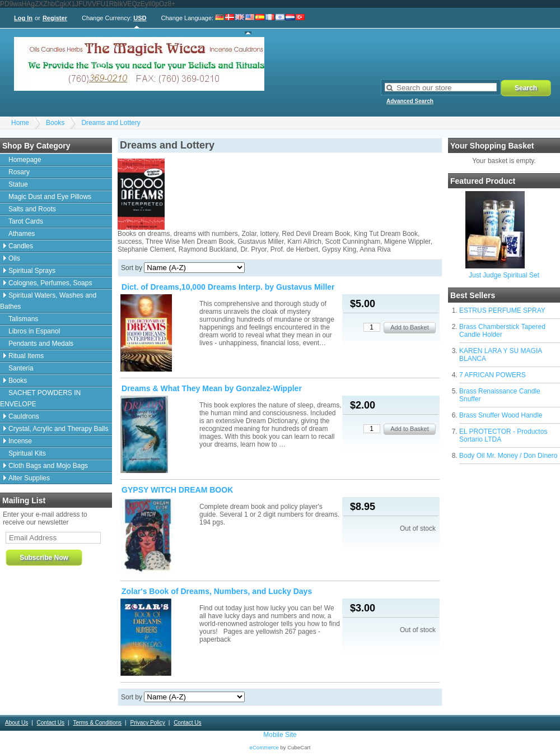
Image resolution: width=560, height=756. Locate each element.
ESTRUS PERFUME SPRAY (502, 310)
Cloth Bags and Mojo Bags (48, 466)
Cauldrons (24, 416)
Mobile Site (280, 735)
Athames (22, 234)
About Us (17, 723)
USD (140, 18)
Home (20, 123)
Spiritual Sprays (32, 271)
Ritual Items (26, 356)
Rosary (19, 172)
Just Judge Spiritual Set (504, 275)
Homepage (25, 160)
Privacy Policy (147, 723)
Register (55, 18)
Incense (20, 441)
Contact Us (51, 723)
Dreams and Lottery (111, 123)
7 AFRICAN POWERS (493, 375)
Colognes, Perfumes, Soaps (50, 283)
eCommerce (264, 747)
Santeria (21, 368)
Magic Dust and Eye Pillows (50, 197)
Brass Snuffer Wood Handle (501, 415)
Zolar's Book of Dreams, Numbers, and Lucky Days (217, 591)
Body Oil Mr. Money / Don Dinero (508, 456)
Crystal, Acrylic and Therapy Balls (59, 429)
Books (55, 123)
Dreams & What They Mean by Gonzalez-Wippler (212, 388)
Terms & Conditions (97, 723)
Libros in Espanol (34, 331)
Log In (23, 18)
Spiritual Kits (27, 453)
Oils (14, 258)
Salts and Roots (32, 209)
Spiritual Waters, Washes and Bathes (48, 301)
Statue (18, 184)
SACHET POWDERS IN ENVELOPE (40, 398)
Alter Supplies (29, 478)
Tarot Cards (26, 221)
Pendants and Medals (41, 344)
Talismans (23, 319)
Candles (21, 246)
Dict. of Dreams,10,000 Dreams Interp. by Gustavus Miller (228, 287)
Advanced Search (410, 101)
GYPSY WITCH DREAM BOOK (177, 490)
